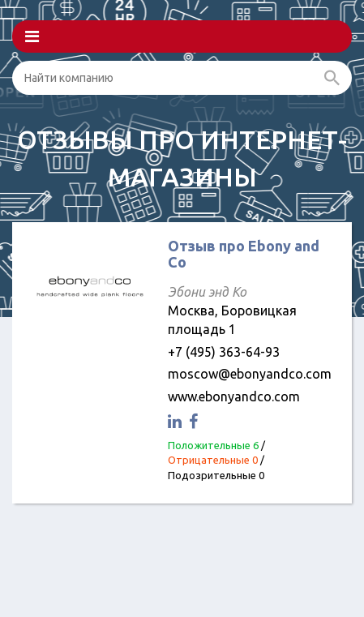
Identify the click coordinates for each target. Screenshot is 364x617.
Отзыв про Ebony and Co (244, 254)
